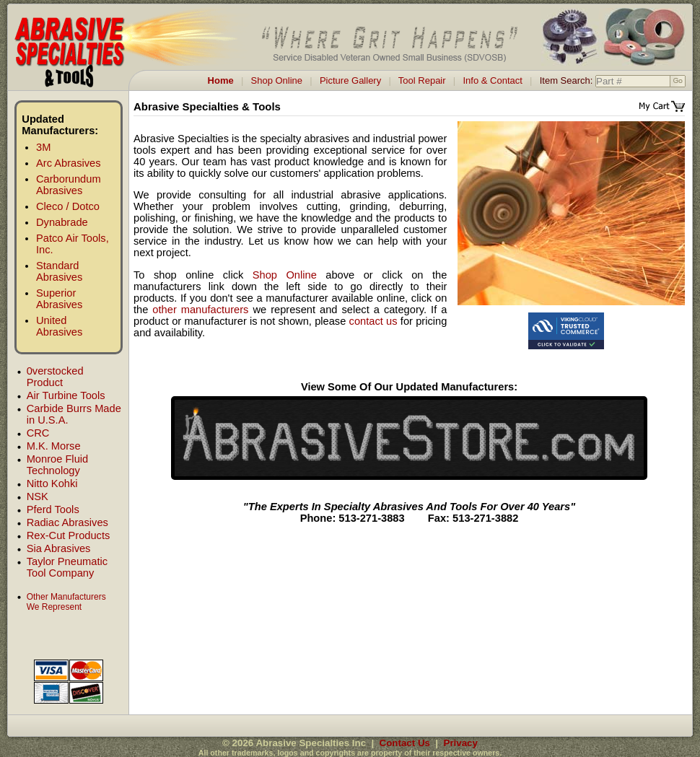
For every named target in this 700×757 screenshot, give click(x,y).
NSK (38, 496)
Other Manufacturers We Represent (66, 602)
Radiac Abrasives (67, 522)
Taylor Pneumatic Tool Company (67, 567)
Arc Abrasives (69, 163)
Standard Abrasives (59, 271)
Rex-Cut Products (69, 535)
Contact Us (405, 743)
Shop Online (277, 80)
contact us (373, 321)
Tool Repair (422, 80)
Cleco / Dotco (68, 206)
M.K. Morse (54, 446)
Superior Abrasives (59, 299)
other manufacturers (200, 310)
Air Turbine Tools (66, 395)
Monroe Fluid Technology (58, 465)
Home (221, 80)
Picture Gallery (350, 80)
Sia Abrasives (59, 548)
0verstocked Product (55, 377)
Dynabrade (62, 222)
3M (43, 147)
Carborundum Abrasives (69, 185)
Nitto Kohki (52, 483)
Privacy (461, 743)
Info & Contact (492, 80)
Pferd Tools (53, 509)
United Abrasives (59, 326)
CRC (38, 433)
